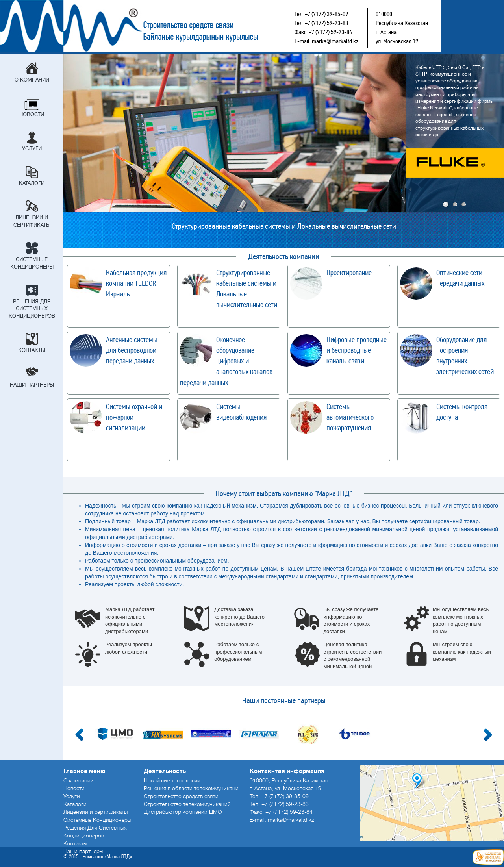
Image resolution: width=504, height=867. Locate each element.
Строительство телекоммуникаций (187, 804)
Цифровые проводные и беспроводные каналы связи (357, 350)
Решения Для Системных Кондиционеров (32, 309)
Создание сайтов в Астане (488, 857)
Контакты (32, 350)
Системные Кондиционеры (32, 263)
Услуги (32, 149)
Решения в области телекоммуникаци (191, 788)
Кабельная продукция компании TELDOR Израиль (136, 283)
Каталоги (32, 183)
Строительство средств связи (168, 26)
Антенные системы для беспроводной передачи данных (132, 350)
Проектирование (349, 273)
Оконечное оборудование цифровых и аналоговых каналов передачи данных (226, 361)
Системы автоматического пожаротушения (350, 417)
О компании (32, 80)
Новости (32, 114)
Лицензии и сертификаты (32, 221)
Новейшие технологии (172, 780)
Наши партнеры (32, 385)
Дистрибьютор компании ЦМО (183, 812)
